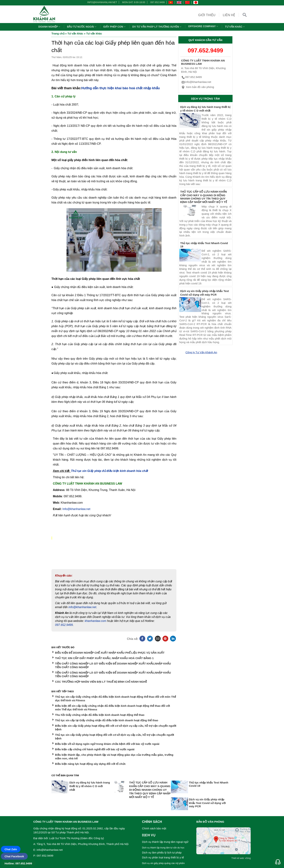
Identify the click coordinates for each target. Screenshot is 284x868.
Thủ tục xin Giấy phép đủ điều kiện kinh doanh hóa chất (110, 471)
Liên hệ (229, 15)
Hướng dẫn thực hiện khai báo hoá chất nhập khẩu (121, 88)
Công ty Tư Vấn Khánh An (201, 352)
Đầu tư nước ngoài (82, 27)
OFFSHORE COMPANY (204, 26)
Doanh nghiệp (50, 27)
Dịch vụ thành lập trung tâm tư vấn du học (163, 848)
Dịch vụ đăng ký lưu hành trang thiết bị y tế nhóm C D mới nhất (90, 786)
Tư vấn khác (235, 27)
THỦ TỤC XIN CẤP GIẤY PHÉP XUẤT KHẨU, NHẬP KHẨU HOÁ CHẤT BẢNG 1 (104, 658)
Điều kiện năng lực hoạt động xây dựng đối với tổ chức (90, 764)
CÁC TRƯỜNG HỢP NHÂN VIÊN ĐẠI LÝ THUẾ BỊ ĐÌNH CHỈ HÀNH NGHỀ (101, 682)
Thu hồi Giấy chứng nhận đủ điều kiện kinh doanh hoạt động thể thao (100, 715)
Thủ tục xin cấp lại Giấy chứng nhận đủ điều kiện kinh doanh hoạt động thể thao (107, 720)
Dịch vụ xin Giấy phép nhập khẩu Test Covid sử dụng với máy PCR (207, 803)
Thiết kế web (238, 858)
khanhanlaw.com (96, 621)
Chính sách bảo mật (154, 828)
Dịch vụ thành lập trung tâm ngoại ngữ (165, 842)
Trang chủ (58, 33)
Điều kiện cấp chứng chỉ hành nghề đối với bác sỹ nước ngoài (95, 749)
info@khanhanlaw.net (102, 2)
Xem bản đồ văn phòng (198, 87)
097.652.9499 (158, 2)
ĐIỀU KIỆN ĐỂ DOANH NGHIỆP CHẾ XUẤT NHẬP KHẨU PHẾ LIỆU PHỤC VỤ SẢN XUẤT (110, 653)
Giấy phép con (115, 27)
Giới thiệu (207, 15)
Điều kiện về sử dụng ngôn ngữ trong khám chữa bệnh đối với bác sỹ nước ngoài (107, 744)
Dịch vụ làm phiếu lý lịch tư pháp (162, 852)
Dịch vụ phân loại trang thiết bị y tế (163, 857)
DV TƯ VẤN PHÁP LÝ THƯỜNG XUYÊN (157, 27)
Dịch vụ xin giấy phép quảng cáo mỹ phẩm (163, 863)
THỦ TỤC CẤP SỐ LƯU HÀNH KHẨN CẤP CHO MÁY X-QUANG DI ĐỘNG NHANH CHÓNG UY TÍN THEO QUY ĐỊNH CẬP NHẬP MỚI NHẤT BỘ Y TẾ (150, 790)
